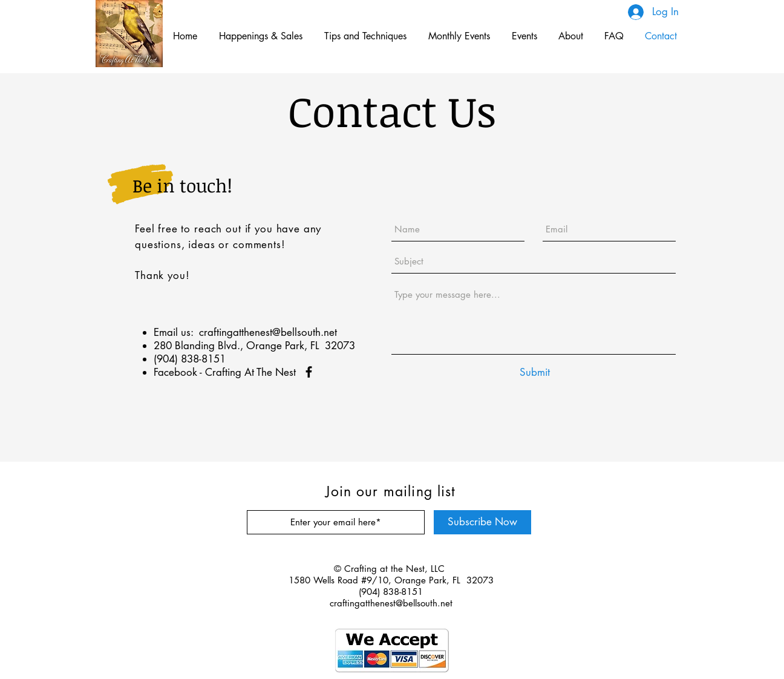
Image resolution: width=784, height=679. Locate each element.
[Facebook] (309, 372)
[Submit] (535, 372)
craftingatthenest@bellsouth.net (268, 332)
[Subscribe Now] (482, 522)
